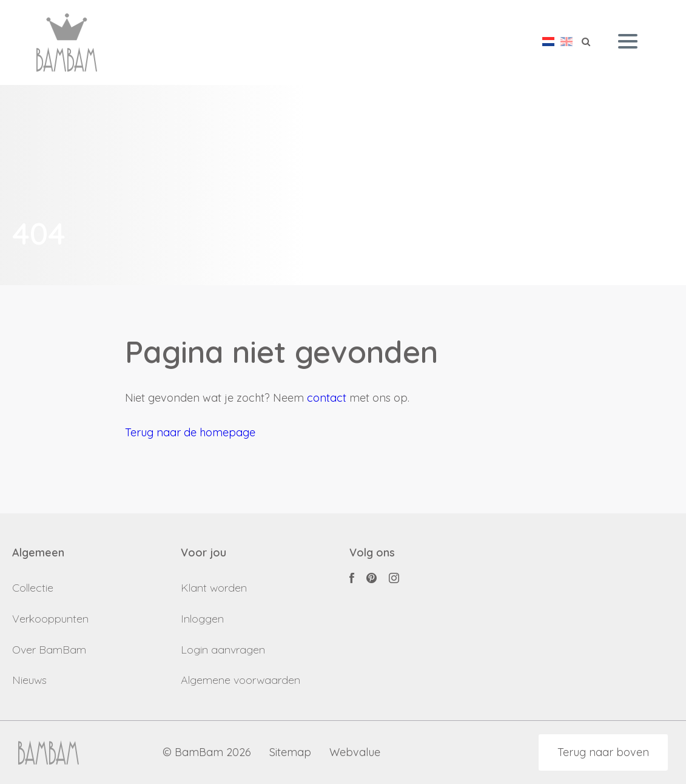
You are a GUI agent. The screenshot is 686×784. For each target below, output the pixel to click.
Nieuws (29, 680)
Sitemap (290, 753)
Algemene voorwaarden (240, 680)
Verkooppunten (50, 619)
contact (327, 398)
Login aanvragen (223, 650)
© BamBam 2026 (207, 753)
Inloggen (202, 619)
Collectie (33, 588)
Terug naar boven (603, 752)
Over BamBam (49, 650)
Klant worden (214, 588)
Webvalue (355, 753)
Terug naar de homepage (190, 432)
